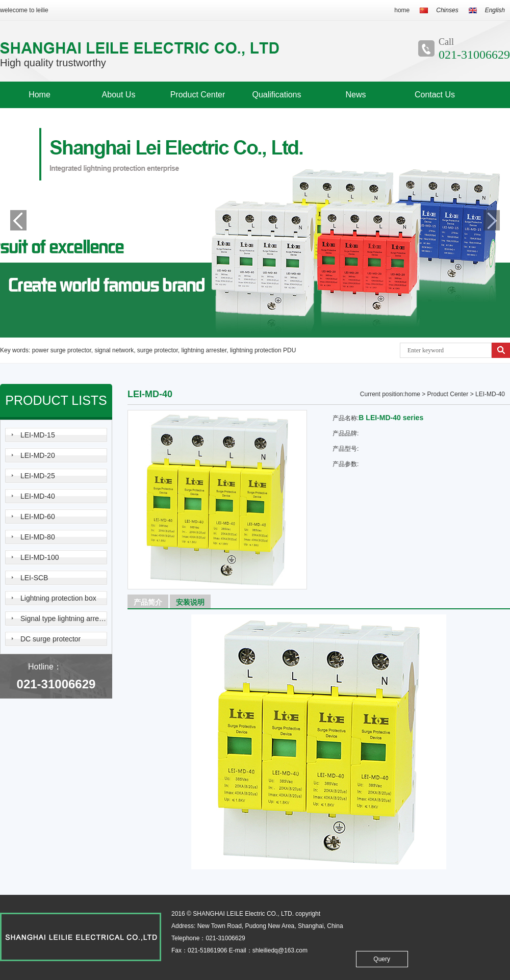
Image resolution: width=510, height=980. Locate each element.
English (495, 10)
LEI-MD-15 (38, 435)
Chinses (447, 10)
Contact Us (435, 95)
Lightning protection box (58, 598)
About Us (119, 95)
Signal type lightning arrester (64, 618)
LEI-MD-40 (38, 496)
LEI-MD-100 (40, 557)
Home (40, 95)
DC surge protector (50, 639)
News (355, 95)
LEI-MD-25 (38, 476)
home (402, 10)
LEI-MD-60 (38, 517)
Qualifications (276, 95)
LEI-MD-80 (38, 537)
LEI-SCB (34, 578)
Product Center (198, 95)
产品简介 (145, 601)
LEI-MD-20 (38, 455)
